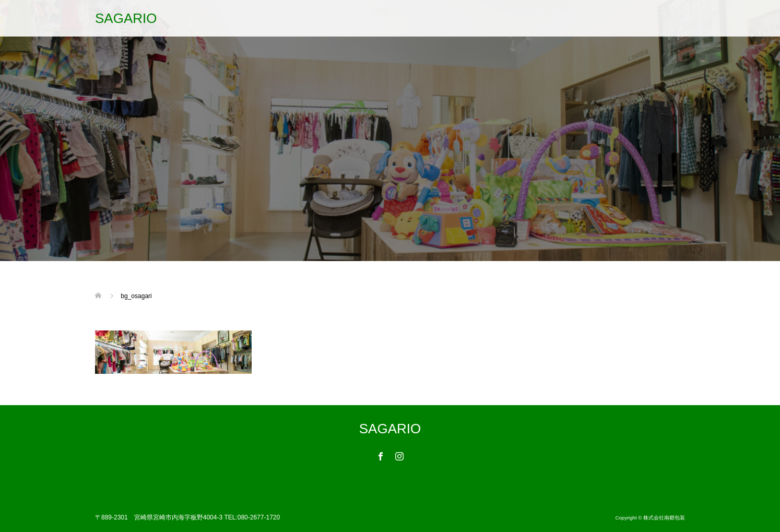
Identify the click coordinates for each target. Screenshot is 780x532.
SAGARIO (126, 18)
